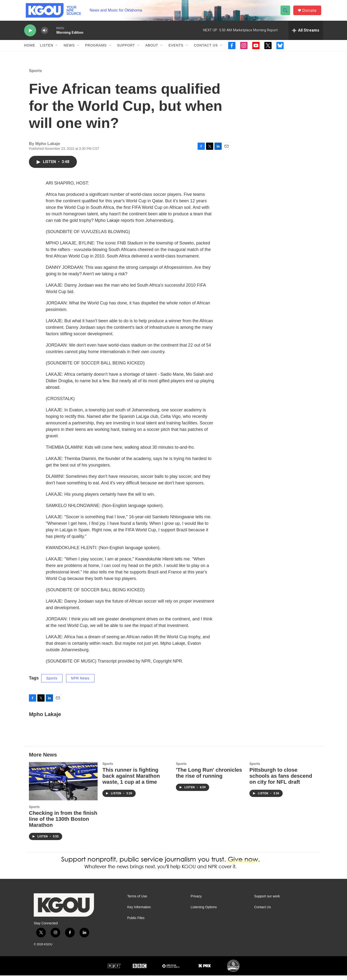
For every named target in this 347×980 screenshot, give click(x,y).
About (152, 50)
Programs (96, 50)
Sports (35, 75)
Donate (311, 13)
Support (126, 50)
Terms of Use (137, 901)
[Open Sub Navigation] (57, 50)
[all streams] (306, 35)
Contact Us (206, 50)
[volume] (45, 35)
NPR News (80, 683)
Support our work (267, 901)
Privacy (196, 901)
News (69, 50)
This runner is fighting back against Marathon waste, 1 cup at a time (131, 781)
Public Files (136, 923)
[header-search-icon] (286, 13)
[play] (30, 35)
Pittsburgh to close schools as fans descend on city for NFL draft (281, 781)
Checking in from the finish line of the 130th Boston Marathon (63, 824)
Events (176, 50)
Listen (47, 50)
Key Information (139, 912)
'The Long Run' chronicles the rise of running (209, 778)
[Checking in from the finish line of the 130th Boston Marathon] (63, 786)
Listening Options (204, 912)
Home (30, 50)
